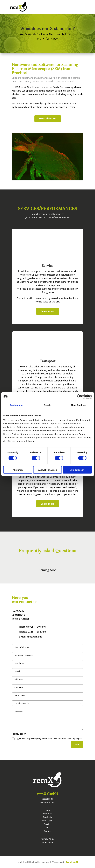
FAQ (47, 827)
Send (77, 744)
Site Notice (47, 842)
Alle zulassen (77, 470)
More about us (48, 119)
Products (47, 817)
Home (47, 810)
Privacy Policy (47, 839)
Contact (47, 831)
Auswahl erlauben (47, 470)
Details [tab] (48, 405)
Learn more (48, 311)
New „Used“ (47, 821)
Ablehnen (18, 470)
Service (47, 824)
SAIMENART (72, 862)
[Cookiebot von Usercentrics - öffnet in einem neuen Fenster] (79, 397)
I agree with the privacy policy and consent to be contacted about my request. (47, 739)
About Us (47, 814)
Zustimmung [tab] (17, 405)
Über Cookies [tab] (78, 405)
